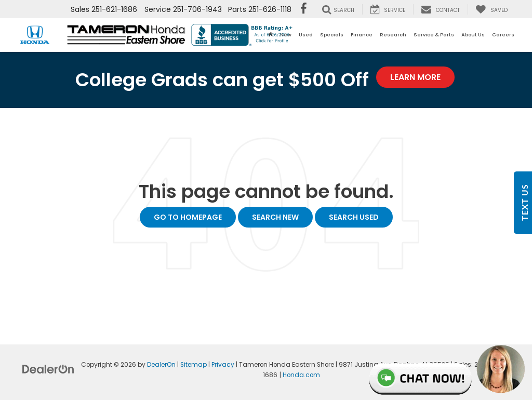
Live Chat (448, 370)
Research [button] (393, 35)
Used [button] (306, 35)
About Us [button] (473, 35)
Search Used (354, 217)
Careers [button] (503, 35)
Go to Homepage (188, 217)
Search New (275, 217)
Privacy (223, 365)
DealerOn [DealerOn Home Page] (161, 365)
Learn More (415, 77)
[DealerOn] (48, 369)
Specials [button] (332, 35)
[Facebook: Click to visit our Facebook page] (304, 9)
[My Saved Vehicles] (491, 9)
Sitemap (194, 365)
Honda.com (301, 375)
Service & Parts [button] (434, 35)
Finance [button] (362, 35)
